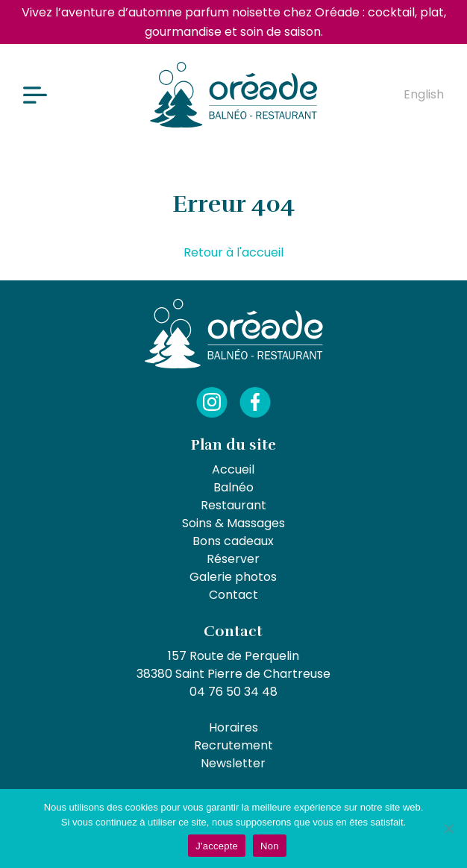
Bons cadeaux (233, 541)
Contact (233, 595)
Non (270, 846)
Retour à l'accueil (233, 252)
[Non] (448, 828)
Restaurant (233, 505)
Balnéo (233, 487)
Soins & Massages (233, 523)
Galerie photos (233, 577)
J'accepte (217, 846)
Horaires (233, 727)
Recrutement (233, 745)
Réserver (233, 559)
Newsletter (233, 763)
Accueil (233, 469)
